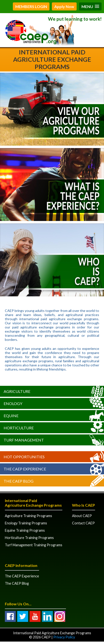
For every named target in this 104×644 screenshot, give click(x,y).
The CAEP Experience (25, 469)
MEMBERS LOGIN (31, 6)
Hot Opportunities (24, 457)
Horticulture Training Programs (29, 538)
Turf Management (24, 440)
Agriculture (17, 391)
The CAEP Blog (19, 481)
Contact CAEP (83, 523)
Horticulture (19, 428)
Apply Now (64, 6)
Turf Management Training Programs (34, 545)
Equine (11, 416)
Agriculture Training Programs (28, 516)
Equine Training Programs (25, 530)
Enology (13, 403)
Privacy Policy (64, 637)
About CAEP (82, 516)
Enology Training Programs (26, 523)
